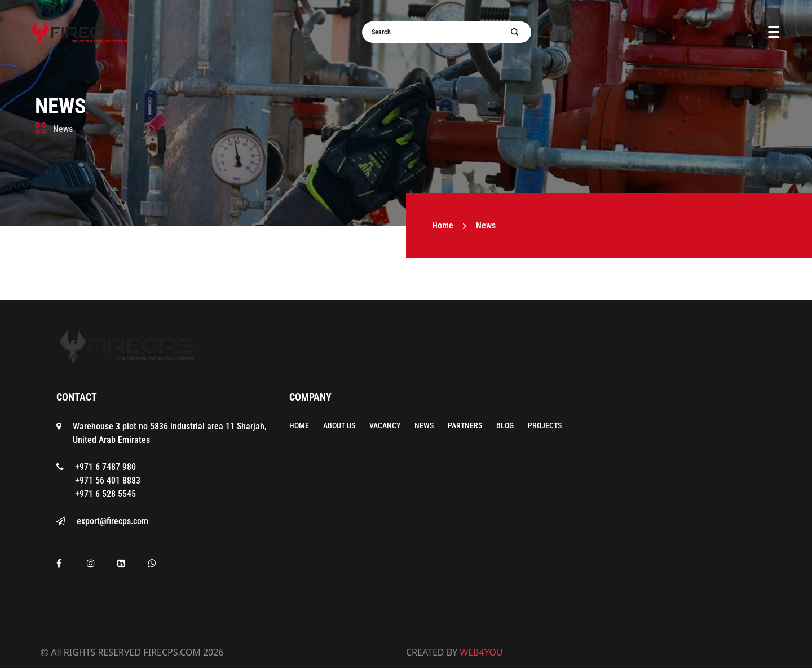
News (61, 106)
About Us (339, 425)
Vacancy (385, 425)
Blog (505, 425)
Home (443, 225)
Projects (545, 425)
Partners (465, 425)
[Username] (440, 32)
